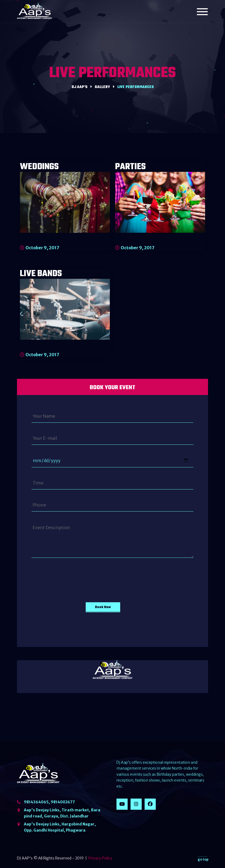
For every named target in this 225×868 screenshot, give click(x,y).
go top (203, 858)
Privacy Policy (100, 858)
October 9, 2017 (40, 248)
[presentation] (68, 577)
